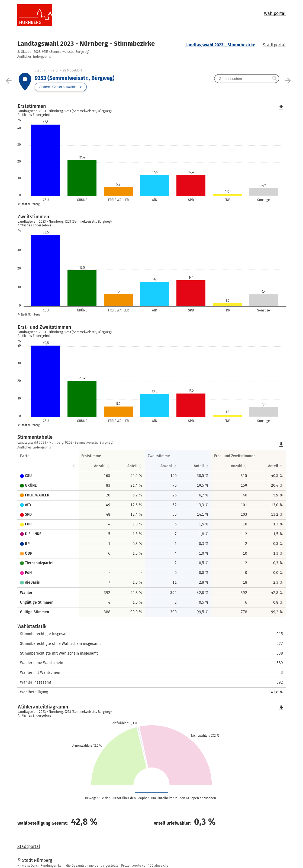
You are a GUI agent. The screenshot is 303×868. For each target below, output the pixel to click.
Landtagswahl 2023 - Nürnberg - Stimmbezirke (86, 44)
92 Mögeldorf (72, 70)
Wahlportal (275, 13)
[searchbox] (247, 79)
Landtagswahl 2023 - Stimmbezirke (220, 45)
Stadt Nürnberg (46, 70)
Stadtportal (274, 45)
